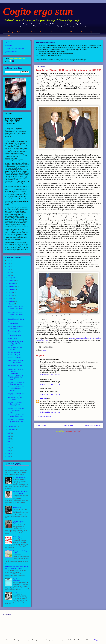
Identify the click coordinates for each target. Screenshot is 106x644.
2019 (8, 266)
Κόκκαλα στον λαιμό (19, 477)
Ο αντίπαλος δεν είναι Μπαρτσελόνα (15, 323)
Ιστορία (64, 32)
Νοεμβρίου (12, 281)
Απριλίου (11, 301)
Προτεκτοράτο (12, 338)
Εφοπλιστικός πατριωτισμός (17, 580)
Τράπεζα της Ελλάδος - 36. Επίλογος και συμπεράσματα (16, 371)
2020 (8, 263)
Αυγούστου (12, 289)
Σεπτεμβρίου (12, 286)
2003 (8, 457)
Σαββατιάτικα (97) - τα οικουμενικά (15, 399)
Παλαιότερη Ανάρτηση (93, 426)
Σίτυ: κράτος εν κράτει (15, 331)
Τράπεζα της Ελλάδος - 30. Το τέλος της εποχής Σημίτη (16, 410)
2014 (8, 436)
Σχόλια (8, 35)
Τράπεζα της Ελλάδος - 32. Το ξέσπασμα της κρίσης (16, 394)
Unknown (44, 398)
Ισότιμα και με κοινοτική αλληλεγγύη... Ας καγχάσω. (15, 343)
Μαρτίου (11, 304)
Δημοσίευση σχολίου (45, 416)
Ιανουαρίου (12, 429)
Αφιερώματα (8, 45)
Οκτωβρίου (12, 284)
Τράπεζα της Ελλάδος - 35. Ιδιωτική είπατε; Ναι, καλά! (16, 378)
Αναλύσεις (9, 32)
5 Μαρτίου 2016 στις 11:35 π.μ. (50, 375)
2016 (8, 275)
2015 (8, 433)
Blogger (97, 640)
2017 (8, 272)
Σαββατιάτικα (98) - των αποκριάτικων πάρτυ (15, 366)
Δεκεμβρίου (12, 278)
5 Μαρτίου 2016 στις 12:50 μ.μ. (50, 394)
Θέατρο (54, 32)
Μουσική (73, 32)
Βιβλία (33, 32)
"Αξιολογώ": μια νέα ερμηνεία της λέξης (15, 335)
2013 (8, 439)
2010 (8, 448)
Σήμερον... (8, 467)
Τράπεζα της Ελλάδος (11, 52)
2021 (8, 260)
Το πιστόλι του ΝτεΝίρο (15, 358)
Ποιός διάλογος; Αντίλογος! (16, 319)
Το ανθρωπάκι (17, 507)
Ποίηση (83, 32)
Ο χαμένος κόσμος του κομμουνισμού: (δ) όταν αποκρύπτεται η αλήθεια (17, 568)
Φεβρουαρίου (13, 427)
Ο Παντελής (17, 537)
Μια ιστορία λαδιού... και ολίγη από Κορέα (21, 492)
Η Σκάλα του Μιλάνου (20, 593)
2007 (8, 451)
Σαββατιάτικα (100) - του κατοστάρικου (16, 327)
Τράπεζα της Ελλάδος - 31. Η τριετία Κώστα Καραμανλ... (16, 404)
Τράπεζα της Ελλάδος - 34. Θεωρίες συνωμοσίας (16, 383)
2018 (8, 269)
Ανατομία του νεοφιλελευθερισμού (15, 48)
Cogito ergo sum (38, 11)
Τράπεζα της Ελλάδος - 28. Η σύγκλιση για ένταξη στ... (16, 421)
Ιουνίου (11, 295)
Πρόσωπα (94, 32)
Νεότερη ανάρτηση (43, 426)
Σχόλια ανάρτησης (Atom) (73, 431)
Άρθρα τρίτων (22, 32)
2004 (8, 454)
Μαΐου (11, 298)
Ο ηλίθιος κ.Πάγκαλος (15, 355)
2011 (8, 445)
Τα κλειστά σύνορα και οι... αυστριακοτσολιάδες (16, 361)
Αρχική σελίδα (67, 426)
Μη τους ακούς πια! (14, 352)
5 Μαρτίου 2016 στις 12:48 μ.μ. (50, 385)
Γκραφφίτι (43, 32)
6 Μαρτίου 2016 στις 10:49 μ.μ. (50, 412)
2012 (8, 442)
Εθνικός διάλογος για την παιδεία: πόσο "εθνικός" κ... (16, 308)
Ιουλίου (11, 292)
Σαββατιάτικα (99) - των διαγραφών (15, 348)
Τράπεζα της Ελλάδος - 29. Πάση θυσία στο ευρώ (16, 416)
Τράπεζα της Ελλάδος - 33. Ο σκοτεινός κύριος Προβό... (16, 389)
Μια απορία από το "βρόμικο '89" (19, 522)
